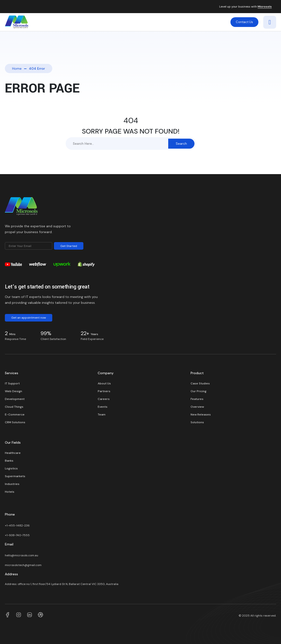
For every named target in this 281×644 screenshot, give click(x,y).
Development (15, 399)
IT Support (12, 383)
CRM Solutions (15, 422)
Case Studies (200, 383)
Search (181, 144)
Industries (12, 484)
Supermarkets (15, 476)
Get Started (69, 246)
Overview (197, 407)
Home (17, 68)
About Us (104, 383)
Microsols (265, 7)
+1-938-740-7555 (17, 535)
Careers (104, 399)
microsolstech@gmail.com (23, 565)
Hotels (10, 492)
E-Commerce (15, 415)
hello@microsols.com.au (22, 555)
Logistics (11, 468)
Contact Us (244, 22)
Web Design (13, 391)
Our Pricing (198, 391)
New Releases (201, 415)
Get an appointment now (29, 318)
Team (102, 415)
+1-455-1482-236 (18, 525)
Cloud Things (14, 407)
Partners (104, 391)
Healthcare (13, 453)
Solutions (197, 422)
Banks (9, 461)
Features (197, 399)
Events (103, 407)
